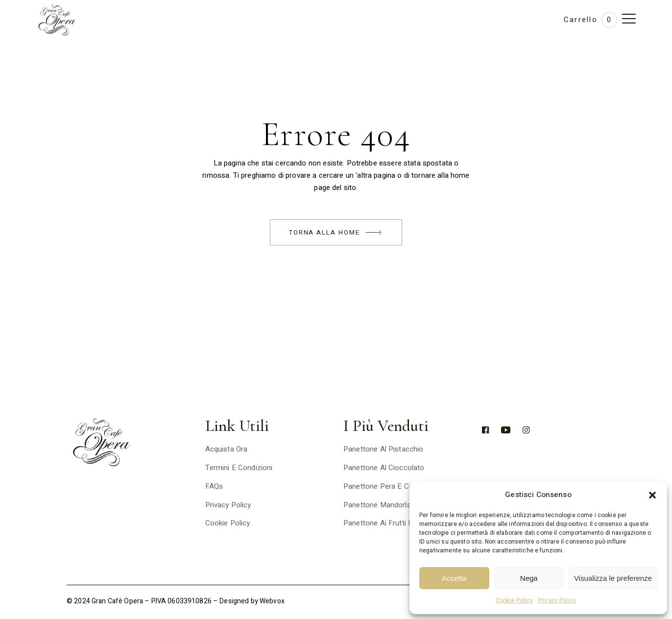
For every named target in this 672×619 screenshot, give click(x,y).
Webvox (272, 601)
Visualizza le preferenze (613, 578)
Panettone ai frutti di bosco (391, 523)
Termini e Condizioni (239, 468)
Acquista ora (227, 449)
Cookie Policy (514, 600)
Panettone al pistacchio (383, 449)
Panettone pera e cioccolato (392, 486)
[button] (652, 495)
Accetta (454, 578)
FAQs (214, 486)
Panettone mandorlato (381, 505)
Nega (529, 578)
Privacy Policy (557, 600)
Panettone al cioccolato (384, 468)
